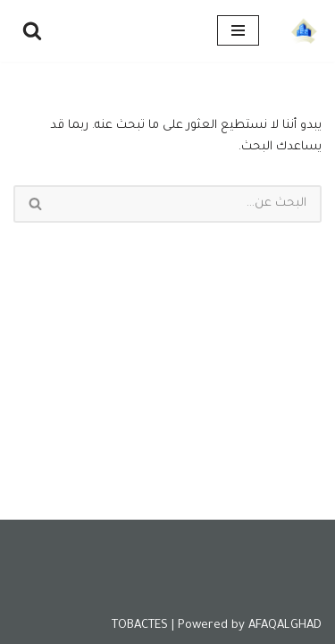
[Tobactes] (304, 31)
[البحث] (32, 30)
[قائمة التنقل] (238, 30)
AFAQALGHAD (285, 626)
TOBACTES (140, 626)
